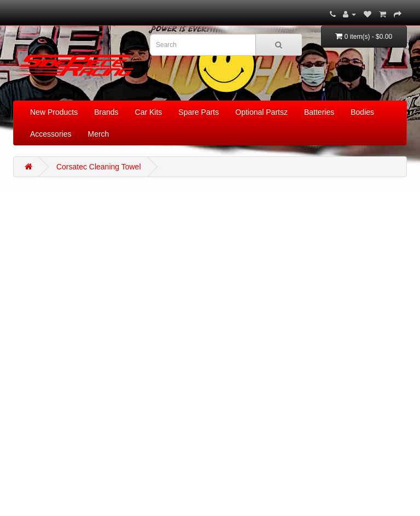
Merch (98, 134)
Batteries (319, 112)
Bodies (362, 112)
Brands (106, 112)
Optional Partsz (261, 112)
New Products (54, 112)
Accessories (51, 134)
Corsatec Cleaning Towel (99, 167)
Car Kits (149, 112)
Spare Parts (199, 112)
